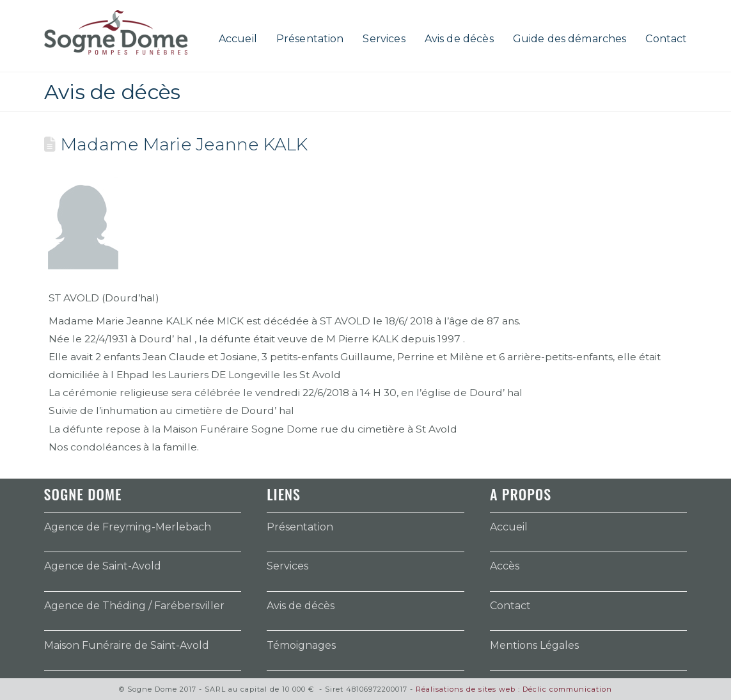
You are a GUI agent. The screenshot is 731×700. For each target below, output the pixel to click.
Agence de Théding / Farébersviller (134, 606)
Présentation (300, 527)
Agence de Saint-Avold (103, 566)
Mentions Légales (534, 645)
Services (287, 566)
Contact (510, 606)
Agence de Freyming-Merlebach (128, 527)
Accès (505, 566)
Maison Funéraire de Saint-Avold (127, 645)
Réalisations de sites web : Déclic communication (514, 689)
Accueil (509, 527)
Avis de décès (301, 606)
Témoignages (301, 645)
